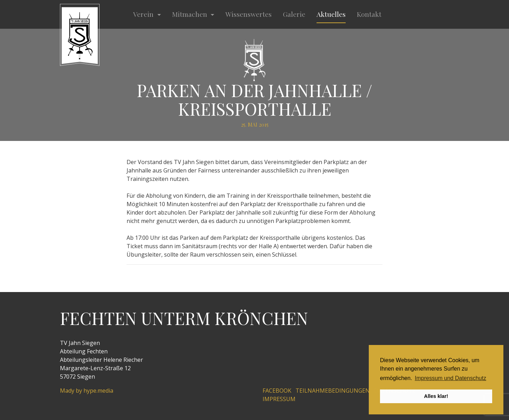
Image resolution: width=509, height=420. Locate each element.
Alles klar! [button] (436, 396)
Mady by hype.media (87, 391)
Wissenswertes (249, 14)
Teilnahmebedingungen (333, 391)
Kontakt (369, 14)
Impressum (279, 399)
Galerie (294, 14)
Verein (144, 14)
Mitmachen (191, 14)
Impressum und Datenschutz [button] (450, 378)
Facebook (277, 391)
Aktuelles (331, 14)
